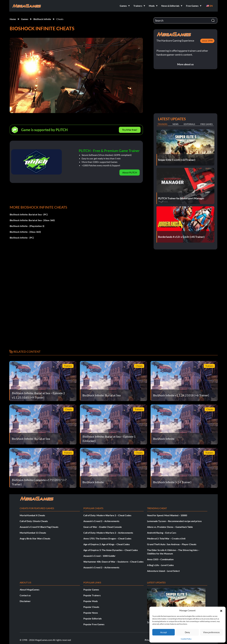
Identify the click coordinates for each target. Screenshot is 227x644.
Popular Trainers (92, 595)
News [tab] (175, 124)
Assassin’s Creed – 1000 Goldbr (99, 556)
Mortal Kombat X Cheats (32, 515)
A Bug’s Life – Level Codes (160, 565)
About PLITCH (130, 172)
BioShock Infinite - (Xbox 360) (25, 232)
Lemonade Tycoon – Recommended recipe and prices (174, 521)
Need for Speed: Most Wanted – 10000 (167, 515)
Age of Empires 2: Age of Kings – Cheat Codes (107, 544)
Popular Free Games (94, 624)
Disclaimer (25, 601)
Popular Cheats (91, 607)
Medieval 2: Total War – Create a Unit (166, 538)
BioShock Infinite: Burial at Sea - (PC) (29, 214)
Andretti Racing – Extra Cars (162, 533)
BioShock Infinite (42, 19)
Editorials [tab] (189, 124)
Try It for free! (130, 130)
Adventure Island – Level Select (163, 571)
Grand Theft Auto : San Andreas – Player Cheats (172, 544)
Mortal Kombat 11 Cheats (33, 533)
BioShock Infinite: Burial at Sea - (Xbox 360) (32, 220)
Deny (187, 632)
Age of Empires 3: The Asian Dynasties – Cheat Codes (111, 550)
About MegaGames (30, 590)
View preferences (211, 632)
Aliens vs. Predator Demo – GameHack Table (170, 527)
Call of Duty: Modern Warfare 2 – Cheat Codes (107, 515)
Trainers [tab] (162, 124)
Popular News (91, 613)
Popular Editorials (93, 618)
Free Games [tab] (206, 124)
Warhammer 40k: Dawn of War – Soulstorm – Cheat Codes (113, 562)
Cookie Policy (186, 639)
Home (13, 19)
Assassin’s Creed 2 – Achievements (101, 521)
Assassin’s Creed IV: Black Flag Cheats (39, 527)
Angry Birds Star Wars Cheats (35, 538)
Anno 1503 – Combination (160, 559)
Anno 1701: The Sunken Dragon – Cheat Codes (107, 538)
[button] (221, 610)
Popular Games (91, 590)
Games (25, 19)
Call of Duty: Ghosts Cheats (34, 521)
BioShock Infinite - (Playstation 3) (27, 226)
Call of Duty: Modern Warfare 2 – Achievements (108, 533)
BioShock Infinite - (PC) (22, 238)
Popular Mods (91, 601)
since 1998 (207, 41)
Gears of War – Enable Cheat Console (103, 527)
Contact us (25, 595)
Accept (164, 632)
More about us (185, 64)
